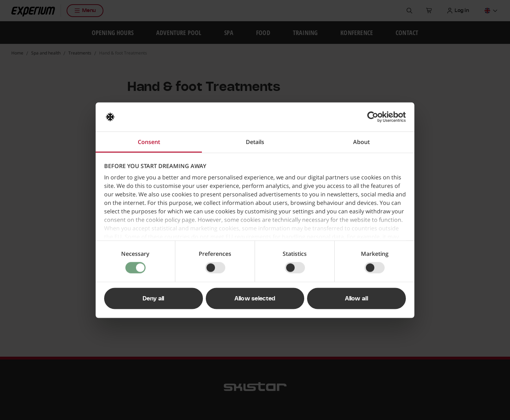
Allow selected (255, 298)
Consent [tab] (149, 142)
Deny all (154, 298)
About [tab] (361, 142)
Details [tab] (255, 142)
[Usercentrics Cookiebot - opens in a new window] (375, 117)
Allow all (356, 298)
